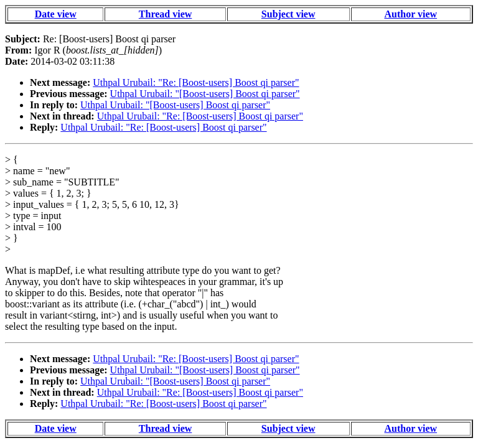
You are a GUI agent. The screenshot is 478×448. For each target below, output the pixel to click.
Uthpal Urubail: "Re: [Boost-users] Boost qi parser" (196, 82)
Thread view (165, 14)
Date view (56, 14)
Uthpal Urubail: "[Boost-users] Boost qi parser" (205, 94)
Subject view (288, 14)
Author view (411, 14)
